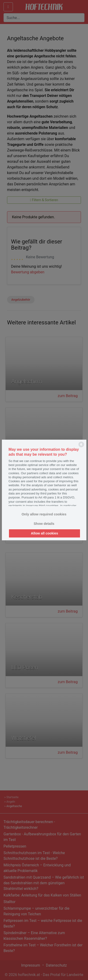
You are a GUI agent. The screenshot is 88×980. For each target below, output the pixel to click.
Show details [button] (44, 524)
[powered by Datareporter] (81, 447)
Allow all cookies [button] (45, 533)
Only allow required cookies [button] (44, 514)
